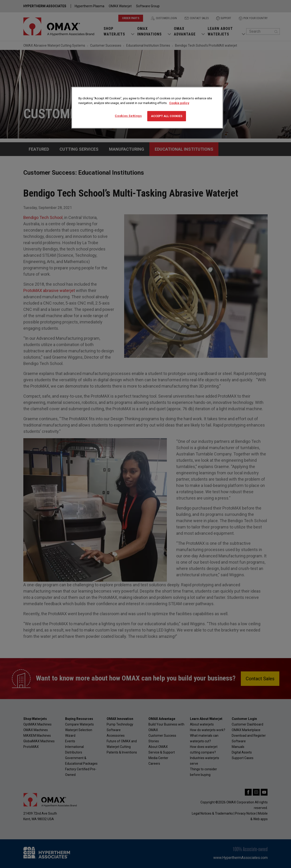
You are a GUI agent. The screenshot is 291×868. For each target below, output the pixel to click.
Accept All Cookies (167, 116)
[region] (147, 108)
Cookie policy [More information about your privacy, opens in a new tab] (179, 103)
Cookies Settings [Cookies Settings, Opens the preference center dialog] (128, 116)
